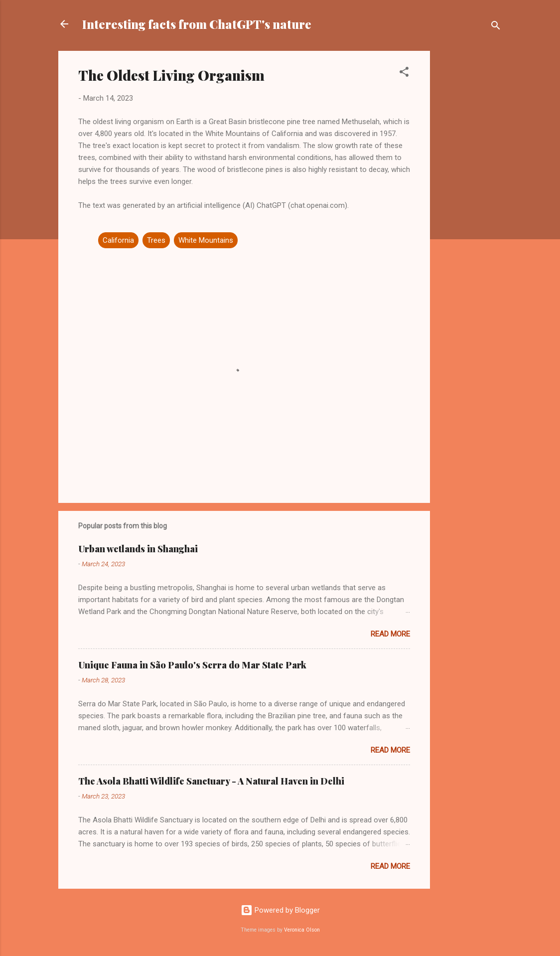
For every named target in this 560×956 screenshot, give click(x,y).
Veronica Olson (302, 930)
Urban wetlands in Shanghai (138, 549)
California (118, 240)
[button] (404, 74)
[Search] (496, 27)
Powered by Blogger (280, 910)
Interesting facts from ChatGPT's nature (197, 24)
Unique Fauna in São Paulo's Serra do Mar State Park (192, 665)
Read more (390, 634)
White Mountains (206, 240)
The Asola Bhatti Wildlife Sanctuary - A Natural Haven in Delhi (211, 781)
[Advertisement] (470, 200)
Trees (156, 240)
